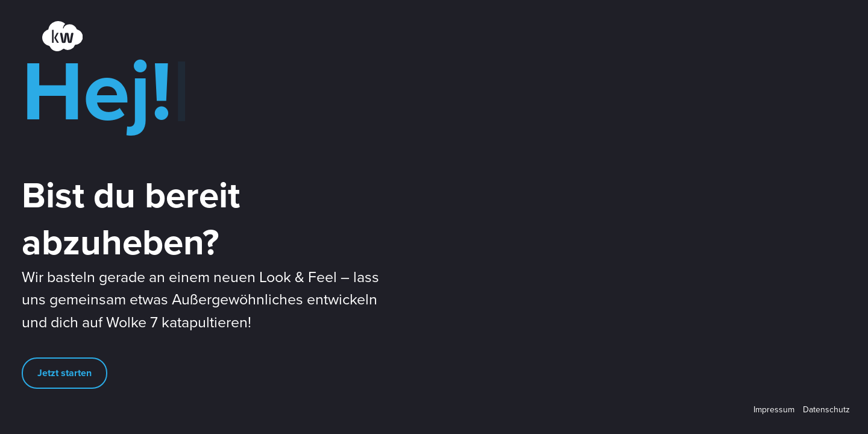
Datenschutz (826, 410)
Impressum (774, 410)
